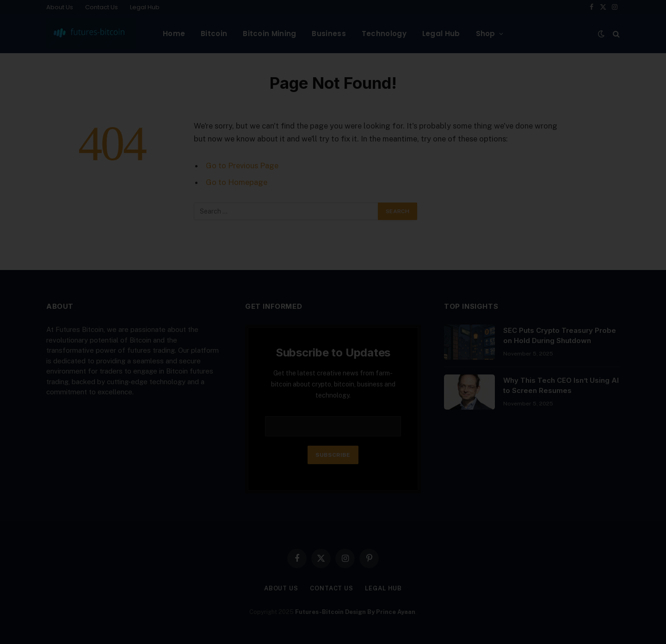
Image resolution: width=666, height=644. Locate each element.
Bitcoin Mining (269, 34)
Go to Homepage (237, 182)
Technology (384, 34)
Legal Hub (145, 7)
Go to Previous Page (242, 166)
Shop (486, 34)
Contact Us (102, 7)
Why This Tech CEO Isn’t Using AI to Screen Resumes (561, 385)
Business (329, 34)
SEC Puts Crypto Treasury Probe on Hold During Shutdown (560, 335)
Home (174, 34)
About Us (60, 7)
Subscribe (333, 455)
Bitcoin (214, 34)
